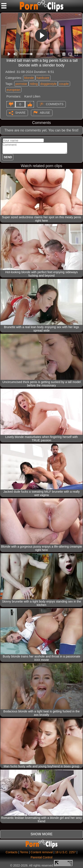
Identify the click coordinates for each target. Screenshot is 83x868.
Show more (41, 834)
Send (8, 157)
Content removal (42, 852)
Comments (55, 104)
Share (20, 113)
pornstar (21, 84)
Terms (24, 852)
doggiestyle (48, 84)
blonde (29, 78)
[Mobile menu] (4, 6)
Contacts (12, 852)
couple (64, 84)
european (13, 90)
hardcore (43, 78)
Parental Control (41, 857)
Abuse (45, 113)
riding (34, 84)
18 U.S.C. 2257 (65, 852)
